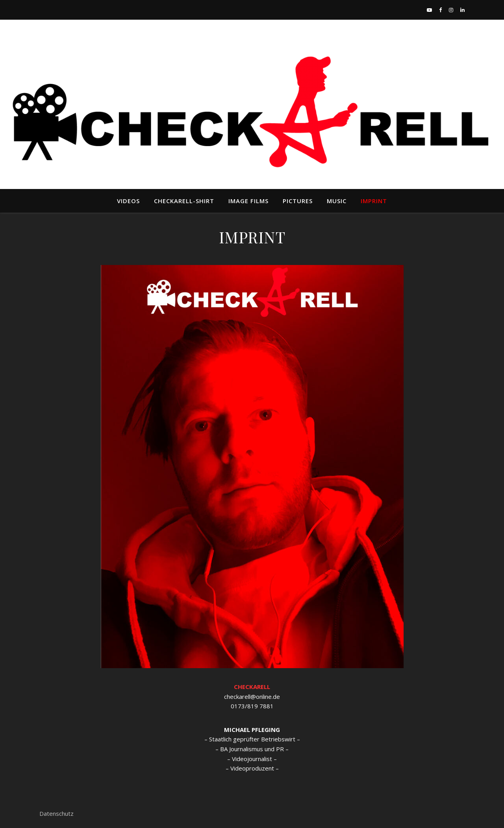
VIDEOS (128, 201)
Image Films (248, 201)
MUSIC (337, 201)
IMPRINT (374, 201)
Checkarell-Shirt (184, 201)
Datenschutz (57, 813)
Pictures (298, 201)
